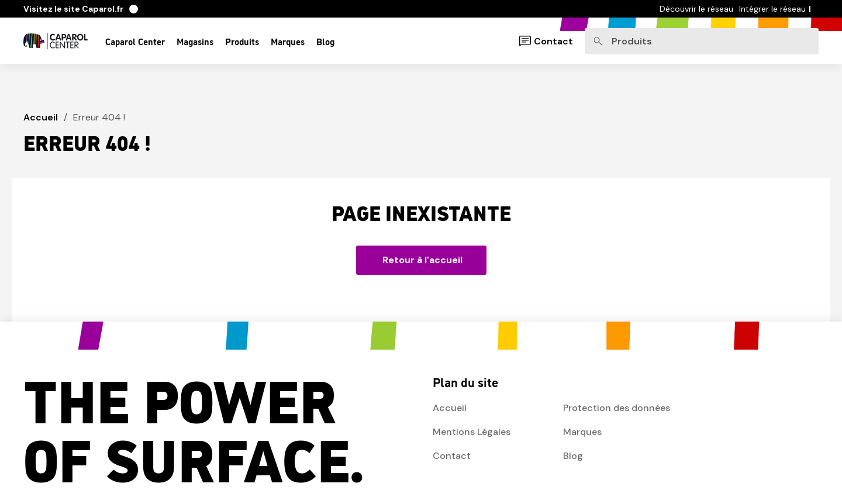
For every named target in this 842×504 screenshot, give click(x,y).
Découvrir (696, 9)
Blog (325, 41)
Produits (242, 41)
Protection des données (617, 408)
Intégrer (772, 9)
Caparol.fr (81, 9)
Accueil (41, 117)
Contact (553, 41)
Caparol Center (135, 41)
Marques (288, 41)
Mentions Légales (472, 432)
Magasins (195, 41)
